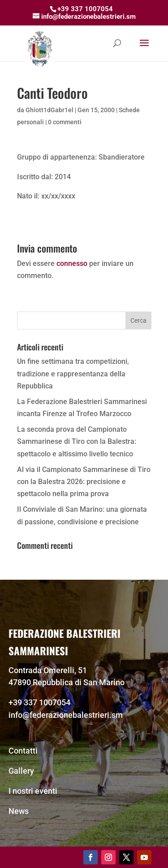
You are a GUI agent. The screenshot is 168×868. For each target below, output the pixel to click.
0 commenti (65, 122)
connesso (72, 263)
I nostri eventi (33, 791)
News (19, 811)
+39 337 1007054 (39, 702)
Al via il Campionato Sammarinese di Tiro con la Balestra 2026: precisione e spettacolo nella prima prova (84, 482)
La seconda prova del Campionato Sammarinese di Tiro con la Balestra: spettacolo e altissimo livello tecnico (77, 441)
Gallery (21, 771)
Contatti (23, 751)
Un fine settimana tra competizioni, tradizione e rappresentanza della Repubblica (73, 373)
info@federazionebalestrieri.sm (66, 715)
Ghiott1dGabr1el (50, 110)
